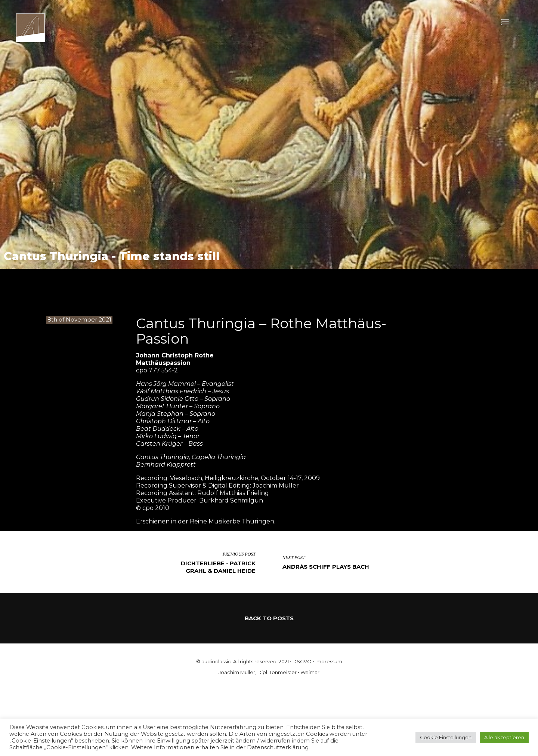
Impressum (329, 661)
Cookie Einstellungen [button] (446, 737)
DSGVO (302, 661)
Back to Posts (269, 618)
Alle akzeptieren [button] (504, 737)
